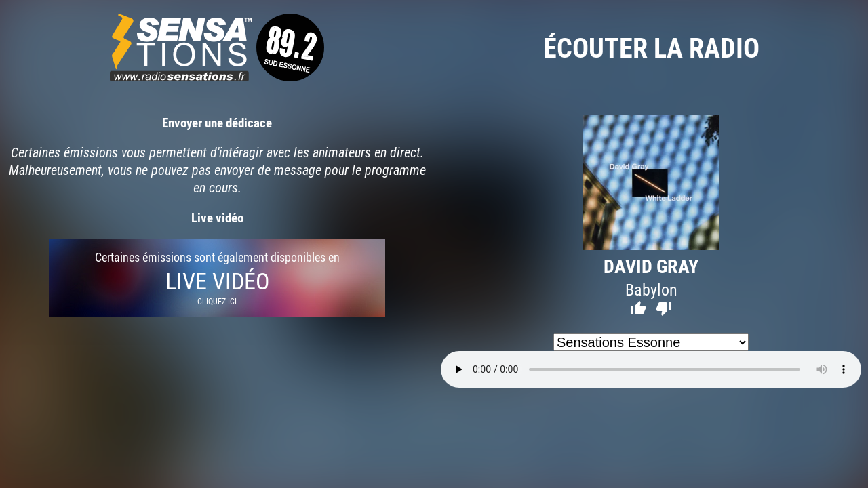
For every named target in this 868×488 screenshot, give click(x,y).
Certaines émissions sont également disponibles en (217, 278)
